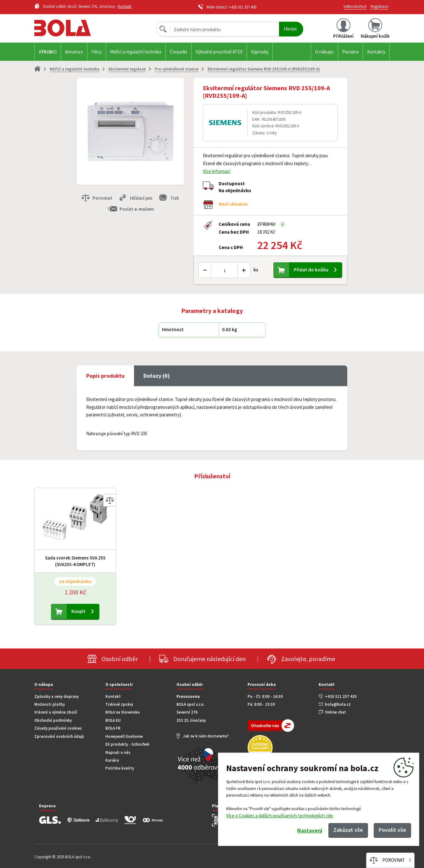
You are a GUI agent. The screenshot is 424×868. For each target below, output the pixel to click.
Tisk (175, 198)
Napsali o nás (118, 752)
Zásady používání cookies (58, 728)
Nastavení (310, 830)
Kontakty (376, 52)
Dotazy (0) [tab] (157, 376)
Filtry (97, 52)
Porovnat (102, 198)
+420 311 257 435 (243, 7)
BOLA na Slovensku (123, 712)
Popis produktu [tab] (105, 376)
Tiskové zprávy (119, 704)
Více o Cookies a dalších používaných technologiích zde (279, 816)
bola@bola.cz (338, 704)
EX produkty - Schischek (127, 744)
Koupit (78, 611)
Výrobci (48, 52)
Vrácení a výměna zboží (56, 712)
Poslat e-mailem (137, 209)
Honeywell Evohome (124, 736)
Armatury (74, 52)
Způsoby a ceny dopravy (56, 696)
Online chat (335, 712)
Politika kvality (120, 768)
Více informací (217, 171)
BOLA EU (113, 720)
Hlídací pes (141, 198)
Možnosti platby (50, 704)
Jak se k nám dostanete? (206, 736)
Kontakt (125, 6)
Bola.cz (73, 28)
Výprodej (260, 52)
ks (256, 270)
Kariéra (112, 760)
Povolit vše (392, 830)
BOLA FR (113, 728)
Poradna (350, 52)
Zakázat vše (348, 830)
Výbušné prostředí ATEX (219, 52)
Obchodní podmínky (53, 720)
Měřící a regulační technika (136, 52)
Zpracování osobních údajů (59, 736)
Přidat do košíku (311, 270)
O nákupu (324, 52)
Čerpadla (179, 52)
